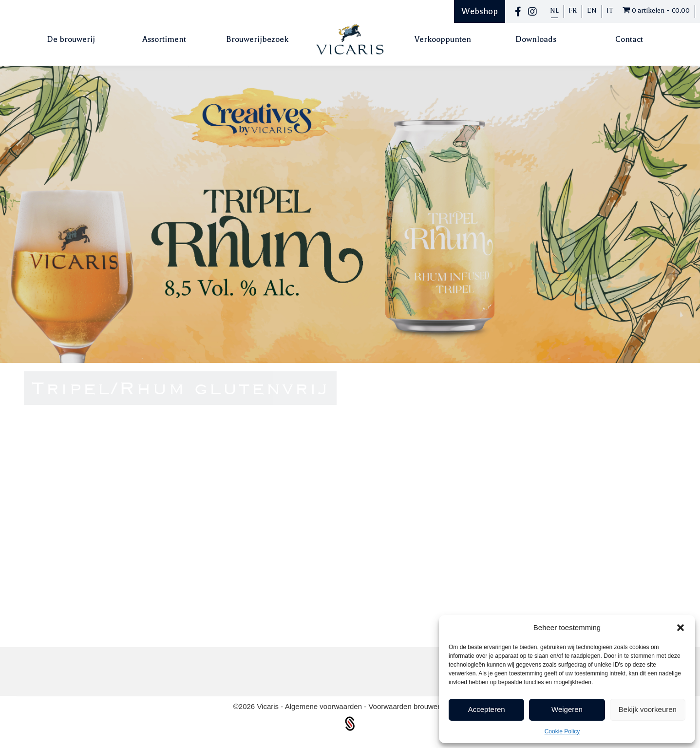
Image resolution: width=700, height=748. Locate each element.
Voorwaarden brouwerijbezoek (417, 706)
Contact (629, 39)
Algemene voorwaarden (325, 706)
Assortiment (164, 39)
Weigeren (567, 709)
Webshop (480, 11)
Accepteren (487, 709)
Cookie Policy (562, 731)
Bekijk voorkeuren (648, 709)
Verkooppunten (443, 39)
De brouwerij (71, 39)
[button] (681, 628)
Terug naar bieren (564, 586)
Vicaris (269, 706)
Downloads (536, 39)
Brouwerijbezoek (257, 39)
